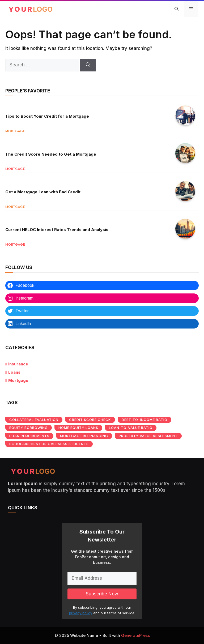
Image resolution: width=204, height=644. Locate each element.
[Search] (88, 65)
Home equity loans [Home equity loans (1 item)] (78, 428)
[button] (177, 9)
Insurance (18, 364)
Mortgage (18, 380)
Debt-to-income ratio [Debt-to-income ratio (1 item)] (144, 420)
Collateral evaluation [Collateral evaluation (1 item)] (34, 420)
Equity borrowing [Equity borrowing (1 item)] (29, 428)
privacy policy (81, 613)
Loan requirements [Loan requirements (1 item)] (29, 436)
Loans (14, 372)
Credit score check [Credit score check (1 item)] (90, 420)
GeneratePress (135, 635)
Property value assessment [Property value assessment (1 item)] (148, 436)
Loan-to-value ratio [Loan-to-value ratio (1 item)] (131, 428)
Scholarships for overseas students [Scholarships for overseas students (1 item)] (49, 444)
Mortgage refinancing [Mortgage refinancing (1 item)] (84, 436)
